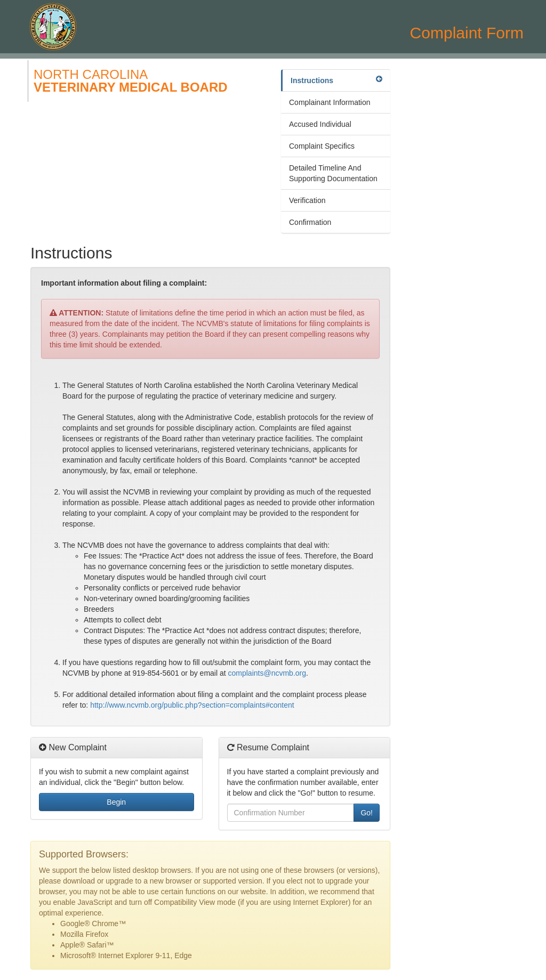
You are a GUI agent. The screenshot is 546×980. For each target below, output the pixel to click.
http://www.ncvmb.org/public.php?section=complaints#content (192, 705)
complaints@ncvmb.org (267, 673)
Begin (116, 802)
